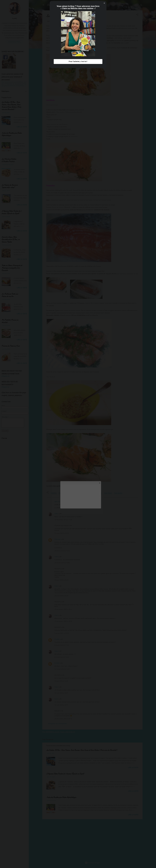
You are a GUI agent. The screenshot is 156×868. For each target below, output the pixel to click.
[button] (104, 403)
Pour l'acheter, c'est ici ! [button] (78, 461)
